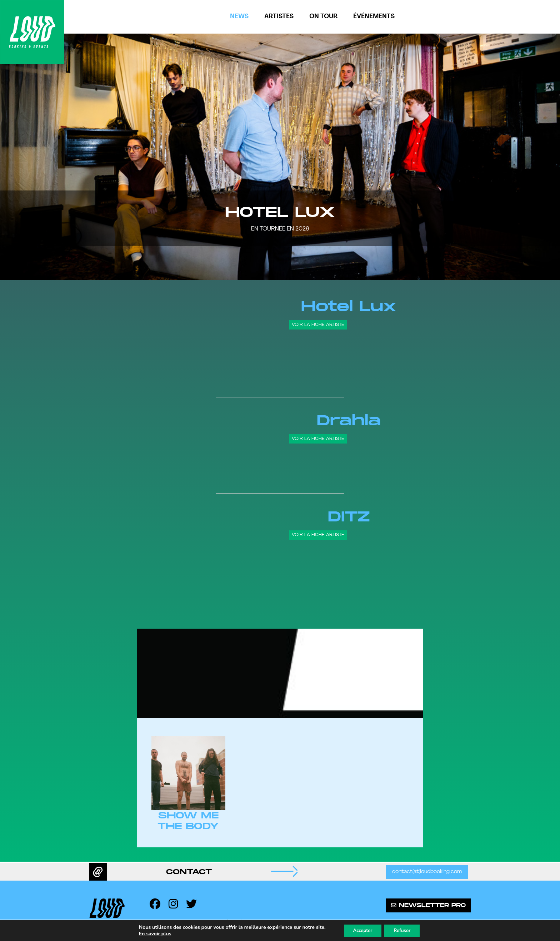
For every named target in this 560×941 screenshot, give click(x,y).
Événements (374, 17)
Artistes (279, 17)
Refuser (404, 930)
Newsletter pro (428, 905)
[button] (14, 157)
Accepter (361, 930)
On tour (323, 17)
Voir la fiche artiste (318, 325)
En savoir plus (151, 933)
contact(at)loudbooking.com (426, 872)
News (239, 17)
